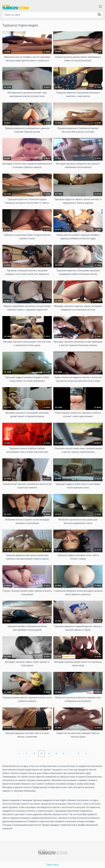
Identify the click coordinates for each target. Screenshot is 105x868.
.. (71, 754)
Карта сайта (52, 865)
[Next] (86, 754)
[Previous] (19, 754)
